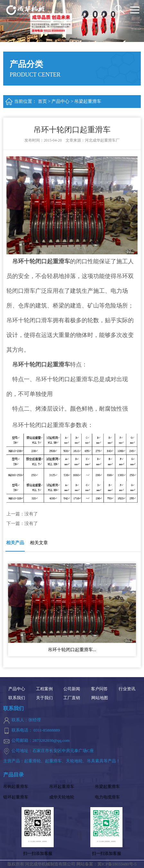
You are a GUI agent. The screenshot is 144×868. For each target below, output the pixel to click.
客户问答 (99, 689)
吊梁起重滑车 (88, 101)
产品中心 (60, 101)
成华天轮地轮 (62, 797)
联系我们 (17, 698)
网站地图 (100, 698)
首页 (42, 101)
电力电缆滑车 (107, 797)
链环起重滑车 (16, 797)
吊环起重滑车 (62, 786)
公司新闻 (72, 689)
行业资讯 (127, 689)
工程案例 (44, 689)
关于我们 (44, 698)
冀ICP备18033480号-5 (117, 864)
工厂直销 (72, 698)
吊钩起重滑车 (16, 786)
